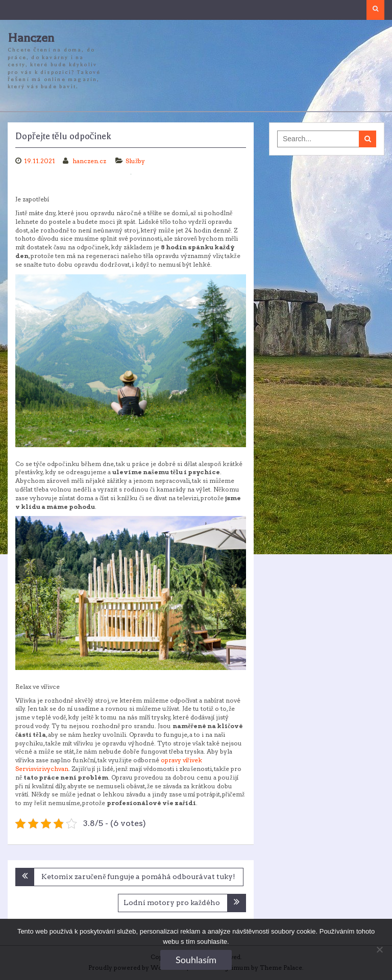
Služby (135, 161)
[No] (379, 949)
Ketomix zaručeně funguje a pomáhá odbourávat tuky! (138, 876)
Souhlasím (196, 960)
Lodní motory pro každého (172, 902)
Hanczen (31, 38)
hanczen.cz (90, 161)
